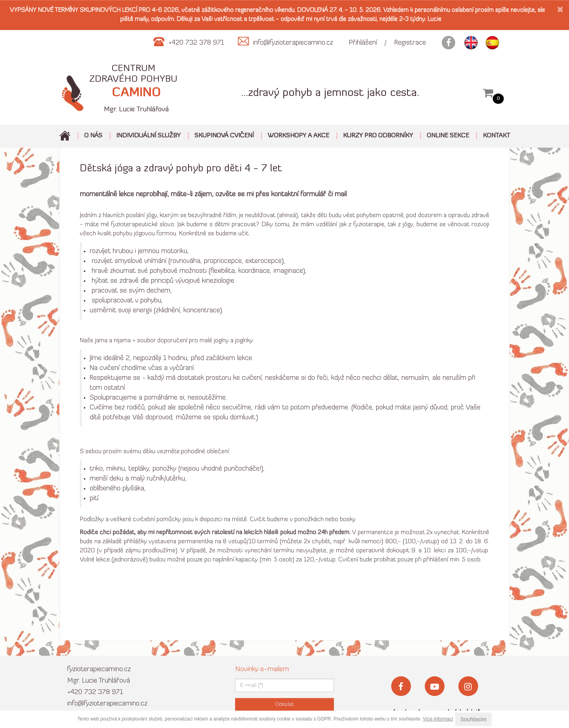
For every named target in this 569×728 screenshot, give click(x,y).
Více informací (438, 719)
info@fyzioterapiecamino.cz (107, 704)
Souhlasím (473, 719)
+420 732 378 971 (95, 692)
